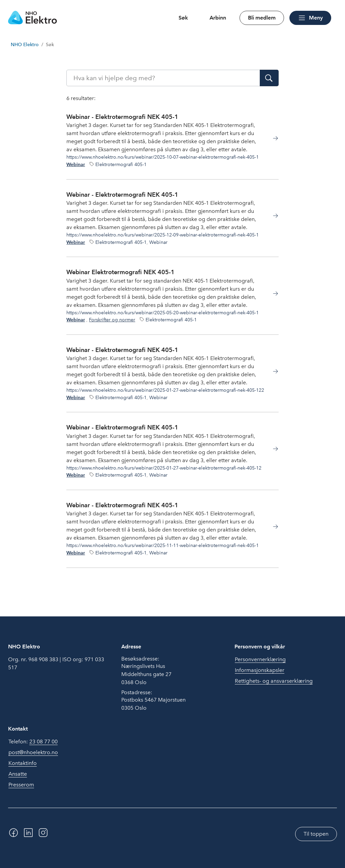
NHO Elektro (25, 45)
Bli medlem (262, 18)
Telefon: (33, 742)
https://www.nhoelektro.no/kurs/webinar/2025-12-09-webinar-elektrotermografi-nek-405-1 (163, 235)
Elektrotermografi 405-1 (121, 164)
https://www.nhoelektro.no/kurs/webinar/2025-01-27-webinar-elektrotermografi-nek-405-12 (164, 468)
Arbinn (218, 18)
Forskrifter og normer (112, 320)
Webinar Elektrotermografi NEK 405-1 (120, 272)
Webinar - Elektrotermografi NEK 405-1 (122, 117)
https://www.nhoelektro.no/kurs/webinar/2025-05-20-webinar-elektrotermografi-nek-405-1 (163, 313)
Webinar (76, 165)
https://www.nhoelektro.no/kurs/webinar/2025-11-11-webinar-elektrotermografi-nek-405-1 (163, 545)
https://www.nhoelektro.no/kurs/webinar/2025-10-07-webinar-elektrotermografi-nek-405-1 (163, 157)
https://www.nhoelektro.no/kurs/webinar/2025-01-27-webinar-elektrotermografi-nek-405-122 (165, 390)
